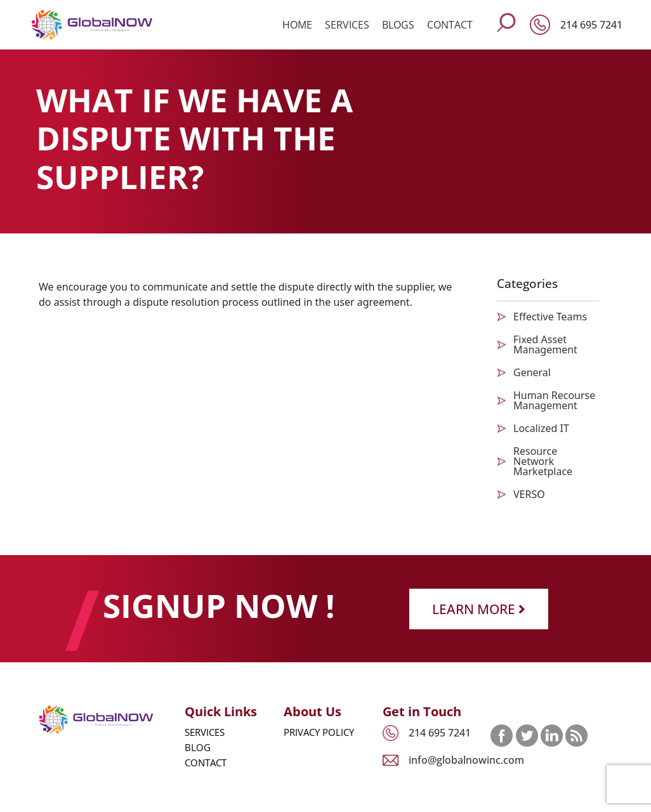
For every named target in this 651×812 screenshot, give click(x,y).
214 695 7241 (591, 25)
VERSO (529, 494)
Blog (198, 747)
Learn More (479, 609)
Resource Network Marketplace (543, 461)
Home (297, 25)
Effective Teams (550, 317)
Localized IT (541, 428)
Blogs (398, 25)
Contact (450, 25)
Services (347, 25)
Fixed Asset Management (545, 344)
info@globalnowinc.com (466, 760)
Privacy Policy (319, 732)
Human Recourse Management (554, 400)
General (532, 372)
